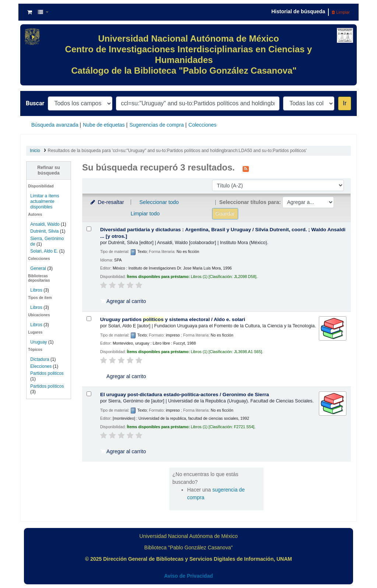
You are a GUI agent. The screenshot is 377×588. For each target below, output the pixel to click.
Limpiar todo (145, 214)
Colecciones (202, 125)
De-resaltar (107, 202)
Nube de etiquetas (104, 125)
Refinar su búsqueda (49, 170)
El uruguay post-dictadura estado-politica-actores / (185, 395)
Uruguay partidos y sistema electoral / (173, 319)
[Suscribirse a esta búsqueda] (246, 168)
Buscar (35, 103)
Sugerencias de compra (156, 125)
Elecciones (41, 366)
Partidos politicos (47, 373)
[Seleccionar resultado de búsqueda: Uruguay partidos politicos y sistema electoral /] (89, 319)
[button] (30, 12)
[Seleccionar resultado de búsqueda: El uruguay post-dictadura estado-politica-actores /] (89, 394)
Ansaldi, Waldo (45, 224)
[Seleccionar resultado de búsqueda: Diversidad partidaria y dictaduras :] (89, 229)
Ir (345, 103)
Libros (36, 290)
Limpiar (341, 12)
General (39, 268)
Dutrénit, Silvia (44, 231)
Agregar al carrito (123, 301)
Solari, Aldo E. (44, 251)
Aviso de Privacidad (189, 576)
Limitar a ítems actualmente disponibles (45, 201)
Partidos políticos (47, 386)
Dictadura (40, 359)
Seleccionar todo (159, 202)
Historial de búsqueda (298, 11)
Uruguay (38, 342)
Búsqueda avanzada (55, 125)
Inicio (35, 151)
